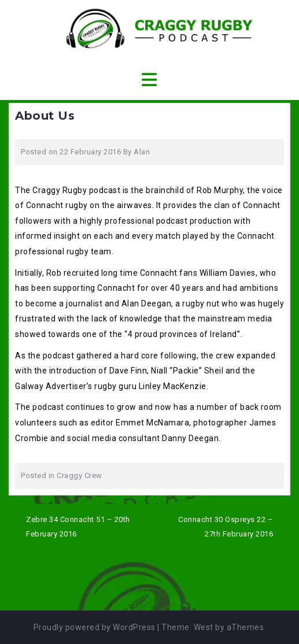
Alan (142, 152)
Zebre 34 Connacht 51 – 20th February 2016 (78, 527)
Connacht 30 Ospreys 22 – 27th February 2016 (226, 527)
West (204, 627)
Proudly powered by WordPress (95, 627)
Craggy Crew (80, 475)
